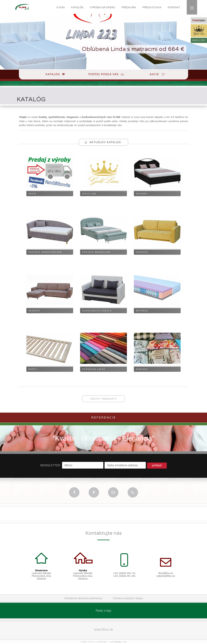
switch (116, 642)
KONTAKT (174, 7)
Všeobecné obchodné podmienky (83, 598)
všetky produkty (103, 399)
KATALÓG (77, 7)
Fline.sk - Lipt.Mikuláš (98, 642)
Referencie (103, 418)
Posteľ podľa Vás (103, 74)
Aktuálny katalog (105, 142)
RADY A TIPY (199, 40)
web (125, 642)
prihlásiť (157, 465)
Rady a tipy (103, 611)
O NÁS (61, 7)
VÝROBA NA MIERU (102, 7)
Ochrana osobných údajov (128, 598)
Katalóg (53, 74)
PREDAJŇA (129, 7)
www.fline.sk (103, 629)
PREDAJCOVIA (152, 7)
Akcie (154, 74)
